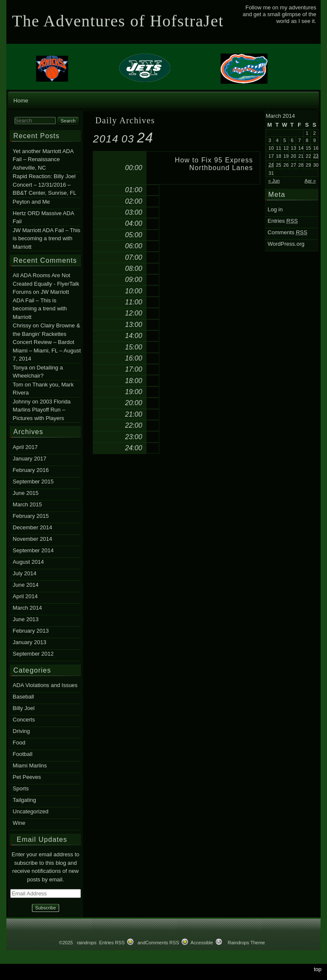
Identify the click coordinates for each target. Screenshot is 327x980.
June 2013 (26, 619)
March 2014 (27, 608)
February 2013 (31, 631)
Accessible (202, 943)
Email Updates (42, 839)
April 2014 (25, 596)
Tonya (20, 368)
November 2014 (33, 539)
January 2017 (30, 459)
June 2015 (26, 493)
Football (23, 754)
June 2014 (26, 585)
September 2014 (33, 550)
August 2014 (28, 562)
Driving (21, 731)
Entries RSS (112, 943)
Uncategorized (31, 811)
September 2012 (33, 654)
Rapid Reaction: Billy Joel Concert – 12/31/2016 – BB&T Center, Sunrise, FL (44, 185)
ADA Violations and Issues (45, 685)
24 (271, 165)
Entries (283, 221)
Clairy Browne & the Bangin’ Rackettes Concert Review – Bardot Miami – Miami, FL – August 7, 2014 (47, 342)
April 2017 (25, 447)
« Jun (274, 181)
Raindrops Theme (247, 943)
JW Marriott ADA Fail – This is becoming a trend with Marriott (47, 239)
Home (21, 101)
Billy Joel (24, 708)
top (318, 969)
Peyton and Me (31, 202)
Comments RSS (162, 943)
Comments (288, 232)
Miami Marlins (30, 766)
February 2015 (31, 516)
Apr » (310, 181)
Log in (275, 209)
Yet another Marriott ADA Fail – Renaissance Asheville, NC (43, 159)
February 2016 (31, 470)
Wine (19, 823)
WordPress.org (286, 244)
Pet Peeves (27, 777)
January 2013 (30, 642)
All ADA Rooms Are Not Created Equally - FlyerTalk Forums (46, 284)
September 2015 (33, 481)
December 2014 (33, 527)
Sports (21, 788)
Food (19, 743)
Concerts (24, 720)
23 (316, 156)
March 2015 (27, 504)
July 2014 (25, 573)
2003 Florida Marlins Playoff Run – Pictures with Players (42, 410)
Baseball (23, 697)
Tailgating (24, 800)
